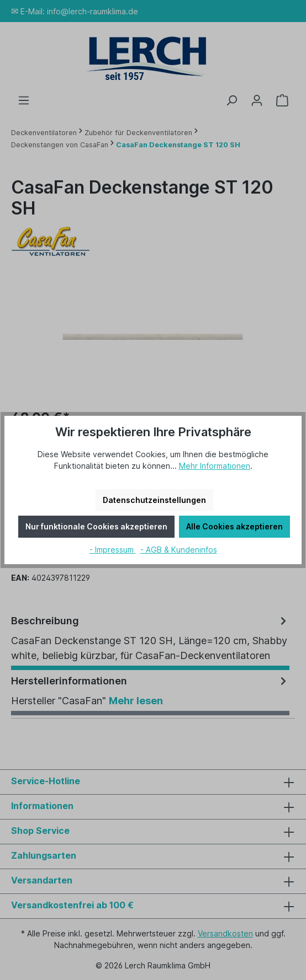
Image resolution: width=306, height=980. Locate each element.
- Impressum (113, 550)
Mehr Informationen (215, 466)
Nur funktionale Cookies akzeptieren (96, 526)
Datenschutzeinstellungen (154, 500)
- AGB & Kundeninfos (179, 550)
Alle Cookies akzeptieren (234, 526)
